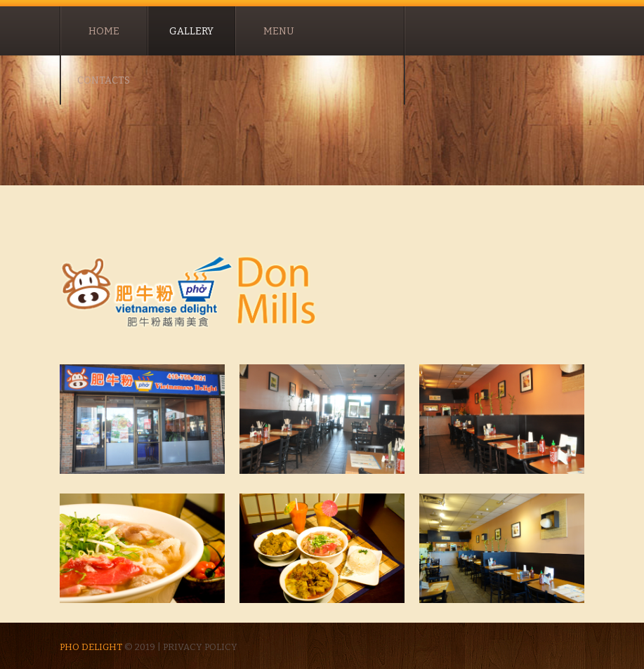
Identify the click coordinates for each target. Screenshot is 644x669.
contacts (104, 80)
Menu (279, 31)
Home (104, 31)
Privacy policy (200, 647)
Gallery (191, 31)
